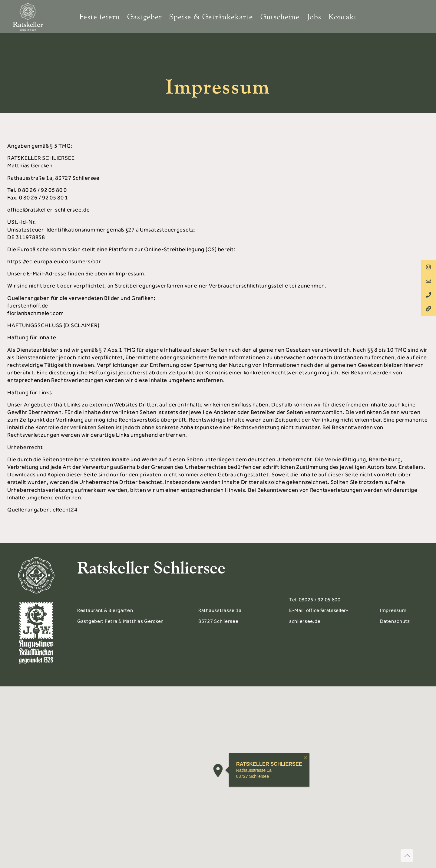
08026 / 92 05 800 (320, 600)
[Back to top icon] (407, 856)
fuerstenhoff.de (28, 306)
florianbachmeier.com (35, 313)
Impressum (393, 610)
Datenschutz (395, 621)
